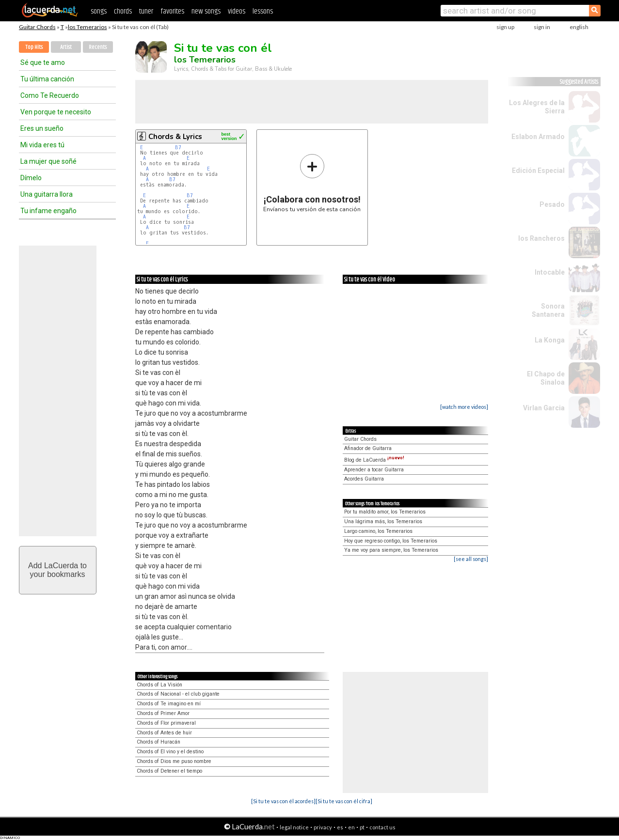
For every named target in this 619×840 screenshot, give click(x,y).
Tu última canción (47, 79)
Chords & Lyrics (175, 137)
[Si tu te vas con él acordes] (283, 801)
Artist (66, 47)
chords (123, 11)
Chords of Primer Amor (163, 713)
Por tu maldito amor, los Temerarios (385, 512)
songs (99, 11)
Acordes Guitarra (364, 479)
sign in (542, 27)
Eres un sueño (42, 128)
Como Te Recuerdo (50, 95)
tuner (146, 11)
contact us (382, 827)
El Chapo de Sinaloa (546, 378)
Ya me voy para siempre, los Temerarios (391, 550)
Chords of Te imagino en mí (169, 704)
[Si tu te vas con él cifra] (344, 801)
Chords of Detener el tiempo (169, 771)
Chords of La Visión (159, 685)
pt (362, 827)
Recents (98, 47)
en (351, 827)
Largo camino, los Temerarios (378, 531)
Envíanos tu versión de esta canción (312, 183)
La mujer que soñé (48, 161)
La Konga (550, 340)
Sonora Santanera (548, 310)
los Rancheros (541, 238)
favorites (172, 11)
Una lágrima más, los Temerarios (383, 521)
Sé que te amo (43, 62)
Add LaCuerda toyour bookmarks (57, 570)
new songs (206, 11)
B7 (178, 148)
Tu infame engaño (48, 211)
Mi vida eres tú (42, 145)
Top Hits (34, 47)
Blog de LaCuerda (374, 460)
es (340, 827)
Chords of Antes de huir (164, 733)
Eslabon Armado (538, 137)
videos (237, 11)
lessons (263, 11)
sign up (505, 27)
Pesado (552, 204)
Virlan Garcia (544, 408)
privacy (323, 827)
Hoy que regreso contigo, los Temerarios (391, 541)
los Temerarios (87, 27)
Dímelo (31, 178)
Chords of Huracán (159, 742)
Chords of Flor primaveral (166, 723)
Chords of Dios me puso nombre (174, 761)
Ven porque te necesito (56, 112)
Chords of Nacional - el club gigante (178, 694)
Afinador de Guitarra (368, 448)
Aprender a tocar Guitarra (374, 470)
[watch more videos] (464, 407)
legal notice (294, 827)
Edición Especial (538, 171)
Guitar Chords (37, 27)
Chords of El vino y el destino (170, 752)
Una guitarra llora (47, 194)
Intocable (550, 272)
